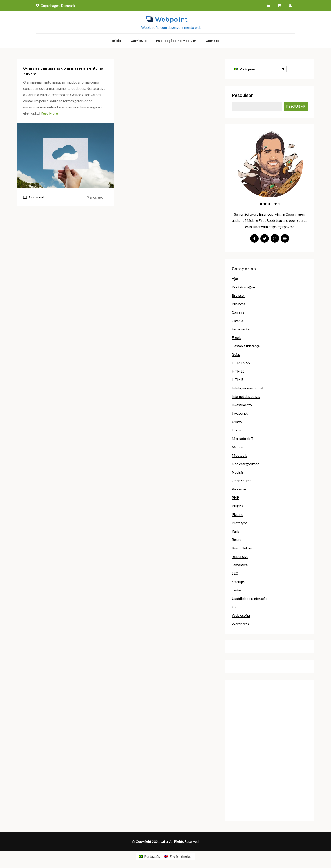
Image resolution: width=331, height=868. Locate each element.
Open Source (242, 481)
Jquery (237, 422)
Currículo (139, 41)
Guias (236, 354)
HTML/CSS (241, 363)
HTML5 (238, 371)
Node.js (238, 472)
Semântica (240, 565)
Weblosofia (241, 615)
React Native (242, 548)
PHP (235, 497)
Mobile (237, 447)
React (236, 539)
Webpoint (171, 19)
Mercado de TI (243, 438)
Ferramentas (241, 329)
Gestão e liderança (246, 346)
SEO (235, 573)
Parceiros (239, 489)
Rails (235, 531)
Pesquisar (242, 95)
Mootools (239, 455)
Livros (236, 430)
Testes (237, 590)
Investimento (242, 405)
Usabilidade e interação (250, 598)
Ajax (235, 278)
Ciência (237, 321)
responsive (240, 556)
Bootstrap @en (243, 287)
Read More (49, 113)
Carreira (238, 312)
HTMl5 (238, 379)
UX (234, 607)
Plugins (237, 506)
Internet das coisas (246, 396)
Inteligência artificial (247, 388)
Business (238, 304)
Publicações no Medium (176, 41)
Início (116, 41)
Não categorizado (246, 464)
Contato (212, 41)
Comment (37, 197)
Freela (237, 337)
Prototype (240, 523)
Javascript (240, 413)
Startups (238, 582)
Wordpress (240, 624)
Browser (238, 295)
